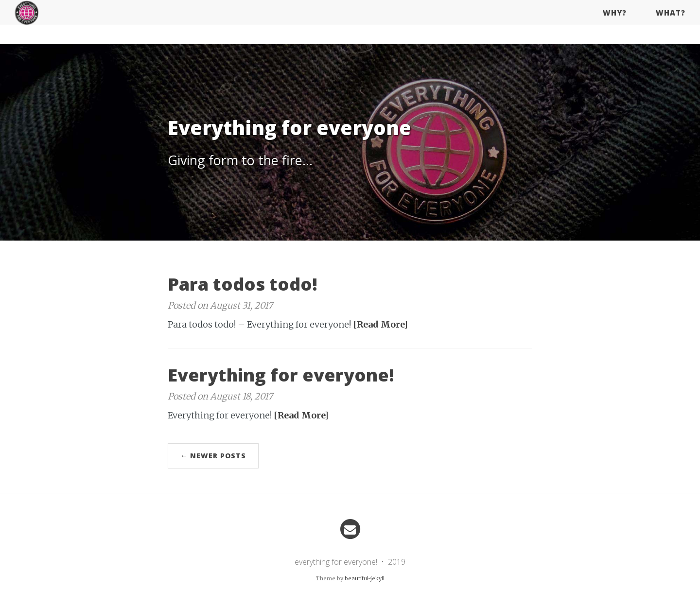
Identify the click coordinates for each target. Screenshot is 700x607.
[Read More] (380, 324)
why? (615, 22)
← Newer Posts (213, 456)
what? (671, 22)
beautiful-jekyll (365, 578)
